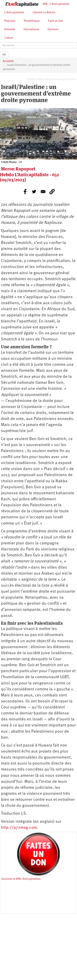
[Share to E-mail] (43, 192)
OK (4, 55)
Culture (9, 38)
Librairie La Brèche (44, 13)
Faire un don (56, 21)
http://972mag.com (19, 828)
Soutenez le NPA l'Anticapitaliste (21, 879)
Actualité (10, 30)
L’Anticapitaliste (14, 13)
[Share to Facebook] (25, 192)
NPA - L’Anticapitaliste (56, 4)
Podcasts (10, 21)
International (31, 30)
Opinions (53, 30)
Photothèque (32, 21)
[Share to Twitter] (34, 192)
